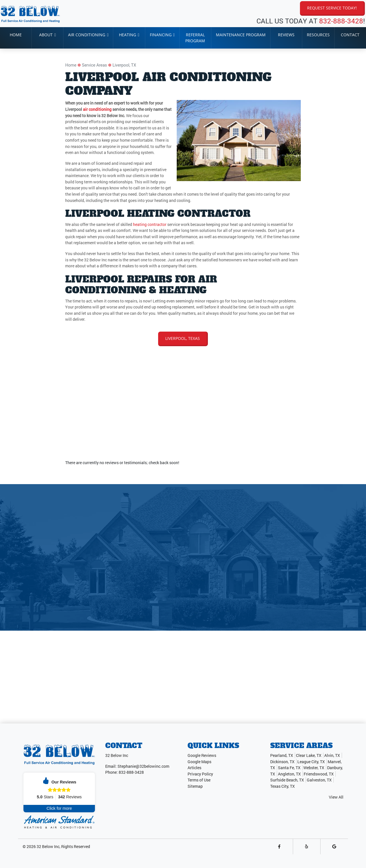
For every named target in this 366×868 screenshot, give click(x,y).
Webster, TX (314, 768)
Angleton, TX (289, 774)
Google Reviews (202, 755)
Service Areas (95, 65)
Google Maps (199, 762)
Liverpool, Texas (183, 338)
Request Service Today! (332, 8)
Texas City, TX (283, 786)
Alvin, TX (332, 755)
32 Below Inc (48, 846)
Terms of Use (199, 780)
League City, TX (311, 762)
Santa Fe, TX (289, 768)
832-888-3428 (341, 21)
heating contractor (150, 224)
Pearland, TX (282, 755)
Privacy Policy (200, 774)
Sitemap (195, 786)
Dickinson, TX (282, 762)
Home (71, 65)
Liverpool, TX (124, 65)
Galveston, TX (319, 780)
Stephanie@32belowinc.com (143, 766)
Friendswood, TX (319, 774)
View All (336, 797)
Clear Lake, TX (309, 755)
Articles (194, 768)
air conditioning (97, 109)
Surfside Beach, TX (287, 780)
